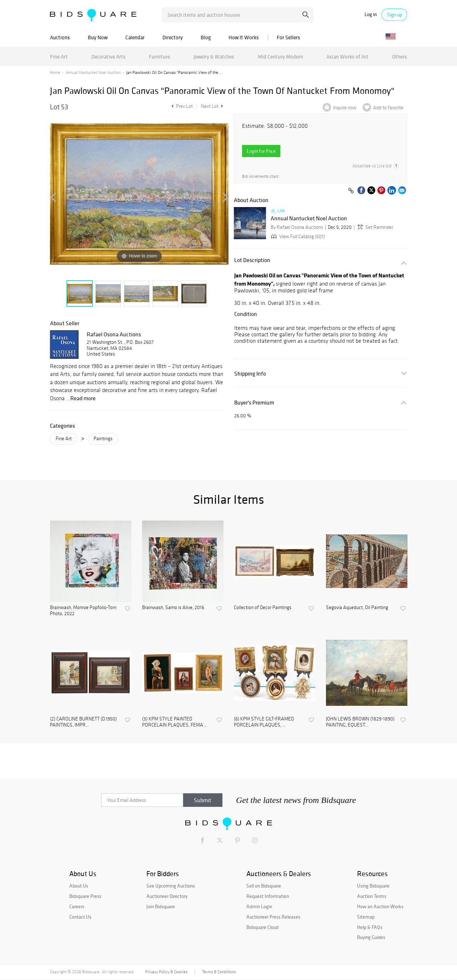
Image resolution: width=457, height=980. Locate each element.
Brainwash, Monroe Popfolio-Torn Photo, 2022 (83, 611)
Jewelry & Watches (214, 57)
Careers (77, 906)
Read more (83, 398)
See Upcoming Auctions (171, 886)
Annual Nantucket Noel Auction (93, 72)
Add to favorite (388, 108)
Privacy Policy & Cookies (166, 972)
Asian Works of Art (347, 57)
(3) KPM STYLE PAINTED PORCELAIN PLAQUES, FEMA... (174, 722)
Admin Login (259, 906)
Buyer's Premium (254, 403)
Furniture (159, 57)
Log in (371, 14)
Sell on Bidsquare (264, 886)
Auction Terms (372, 896)
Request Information (268, 896)
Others (400, 57)
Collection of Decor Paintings (263, 608)
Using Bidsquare (373, 886)
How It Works (244, 37)
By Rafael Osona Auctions (297, 227)
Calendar (135, 37)
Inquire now (345, 108)
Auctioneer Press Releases (273, 917)
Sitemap (366, 917)
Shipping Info (250, 374)
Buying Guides (371, 937)
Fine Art (59, 57)
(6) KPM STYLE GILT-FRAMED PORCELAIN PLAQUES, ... (264, 722)
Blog (206, 37)
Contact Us (80, 917)
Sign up (395, 15)
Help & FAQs (370, 927)
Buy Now (98, 37)
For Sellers (288, 37)
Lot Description (252, 260)
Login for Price (261, 151)
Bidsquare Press (85, 896)
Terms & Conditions (219, 972)
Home (55, 72)
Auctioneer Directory (167, 896)
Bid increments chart (260, 177)
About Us (79, 886)
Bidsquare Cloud (262, 927)
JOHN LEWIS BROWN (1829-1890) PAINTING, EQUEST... (360, 722)
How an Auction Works (380, 906)
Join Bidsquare (161, 906)
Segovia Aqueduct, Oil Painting (357, 608)
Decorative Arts (109, 57)
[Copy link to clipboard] (351, 191)
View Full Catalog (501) (297, 237)
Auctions (60, 37)
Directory (173, 37)
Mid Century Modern (280, 57)
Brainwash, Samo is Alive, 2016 (173, 608)
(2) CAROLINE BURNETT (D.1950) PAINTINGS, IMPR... (83, 722)
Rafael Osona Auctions (114, 334)
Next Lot (212, 106)
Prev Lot (181, 106)
